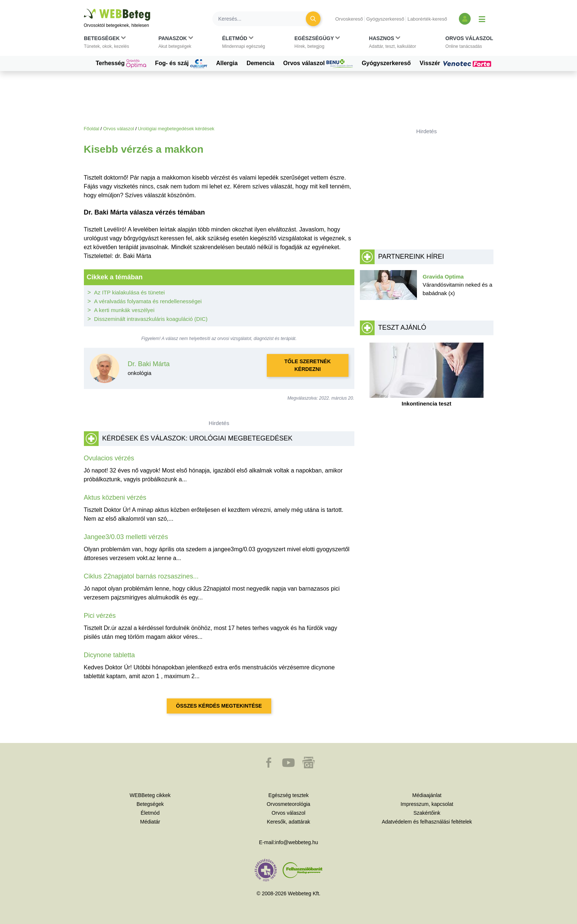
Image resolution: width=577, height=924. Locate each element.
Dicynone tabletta (109, 655)
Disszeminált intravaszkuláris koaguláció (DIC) (151, 319)
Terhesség (121, 64)
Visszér (456, 63)
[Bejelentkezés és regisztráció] (465, 19)
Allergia (227, 63)
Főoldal (92, 129)
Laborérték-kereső (427, 19)
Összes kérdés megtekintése (219, 706)
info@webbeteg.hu (296, 842)
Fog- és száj (181, 64)
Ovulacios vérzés (109, 458)
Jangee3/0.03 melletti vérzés (126, 537)
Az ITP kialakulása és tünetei (130, 292)
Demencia (261, 63)
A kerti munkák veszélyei (124, 310)
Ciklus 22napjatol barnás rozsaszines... (141, 576)
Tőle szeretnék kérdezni (308, 365)
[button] (107, 44)
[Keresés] (263, 19)
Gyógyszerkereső (385, 19)
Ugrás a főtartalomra (84, 9)
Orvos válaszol (318, 64)
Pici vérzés (100, 616)
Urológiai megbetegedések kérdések (176, 129)
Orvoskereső (349, 19)
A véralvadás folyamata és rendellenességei (148, 301)
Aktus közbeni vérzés (115, 498)
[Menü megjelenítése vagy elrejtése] (482, 19)
